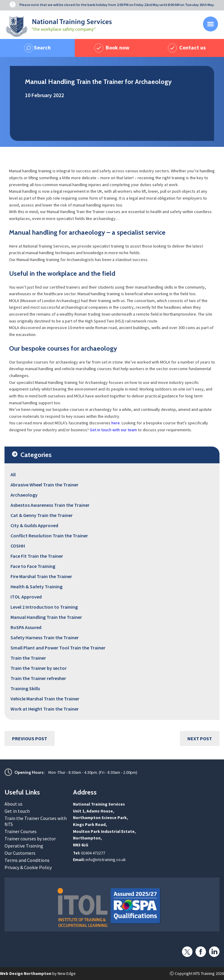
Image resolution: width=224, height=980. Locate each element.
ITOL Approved (26, 597)
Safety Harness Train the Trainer (45, 637)
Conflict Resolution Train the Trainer (49, 536)
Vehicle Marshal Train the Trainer (45, 699)
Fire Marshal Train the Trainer (41, 576)
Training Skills (25, 688)
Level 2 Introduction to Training (44, 607)
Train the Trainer (28, 658)
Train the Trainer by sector (39, 668)
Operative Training (24, 846)
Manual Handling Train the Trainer (46, 617)
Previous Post (30, 738)
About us (14, 804)
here (116, 423)
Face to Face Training (33, 566)
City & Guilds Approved (34, 525)
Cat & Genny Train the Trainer (42, 515)
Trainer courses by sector (30, 839)
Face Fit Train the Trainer (37, 556)
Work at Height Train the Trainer (45, 709)
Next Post (200, 738)
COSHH (18, 546)
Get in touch (17, 811)
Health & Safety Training (36, 587)
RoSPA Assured (26, 627)
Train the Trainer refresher (38, 678)
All (13, 474)
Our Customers (20, 853)
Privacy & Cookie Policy (28, 867)
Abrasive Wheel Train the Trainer (44, 485)
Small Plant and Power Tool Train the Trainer (58, 648)
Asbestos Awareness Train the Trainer (50, 505)
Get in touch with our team (113, 430)
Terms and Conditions (27, 860)
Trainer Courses (21, 831)
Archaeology (24, 495)
